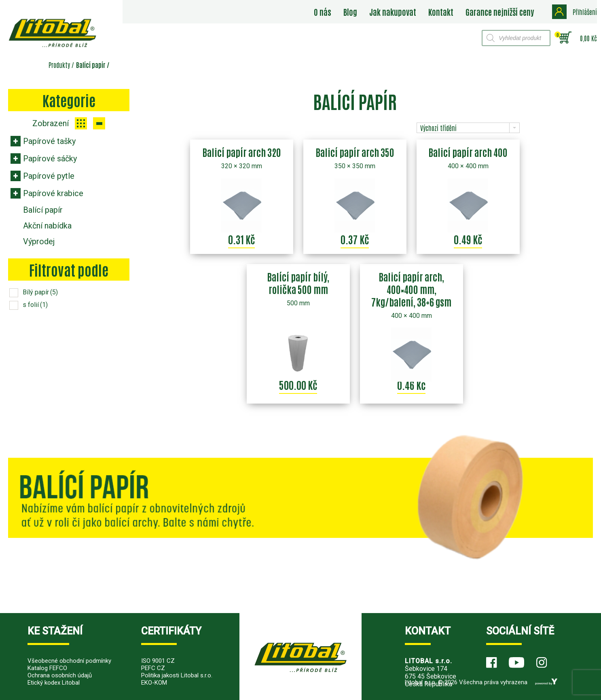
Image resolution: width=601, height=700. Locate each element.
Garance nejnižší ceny (500, 12)
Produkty (59, 65)
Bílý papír (40, 292)
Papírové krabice (53, 193)
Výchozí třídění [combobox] (438, 128)
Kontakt (441, 12)
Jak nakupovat (393, 12)
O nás (323, 12)
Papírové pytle (49, 176)
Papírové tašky (49, 141)
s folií (35, 305)
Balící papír (43, 210)
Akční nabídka (47, 226)
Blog (350, 12)
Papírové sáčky (50, 159)
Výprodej (39, 241)
